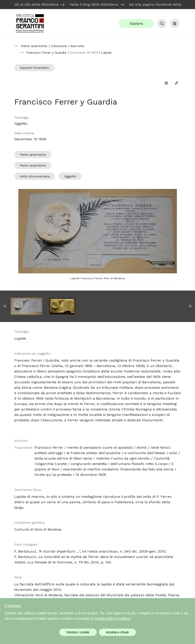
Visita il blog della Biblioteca (94, 4)
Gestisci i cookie (78, 632)
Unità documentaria (35, 176)
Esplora (136, 23)
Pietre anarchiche (33, 155)
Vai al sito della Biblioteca (36, 4)
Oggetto (70, 176)
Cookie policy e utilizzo (112, 619)
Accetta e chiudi (117, 632)
